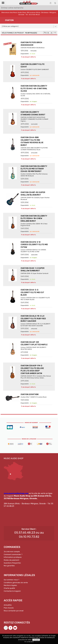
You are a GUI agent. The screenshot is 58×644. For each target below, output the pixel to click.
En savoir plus (29, 642)
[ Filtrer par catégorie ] (10, 26)
